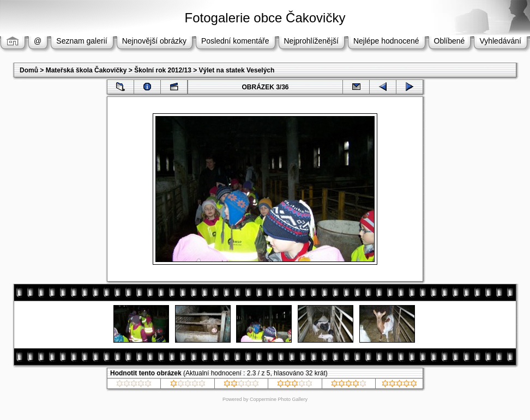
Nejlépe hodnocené (386, 41)
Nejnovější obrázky (154, 41)
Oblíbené (450, 41)
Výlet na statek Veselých (237, 70)
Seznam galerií (82, 41)
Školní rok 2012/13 (163, 70)
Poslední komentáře (235, 41)
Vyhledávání (500, 41)
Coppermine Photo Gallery (279, 399)
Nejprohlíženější (311, 41)
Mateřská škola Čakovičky (86, 70)
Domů (29, 70)
